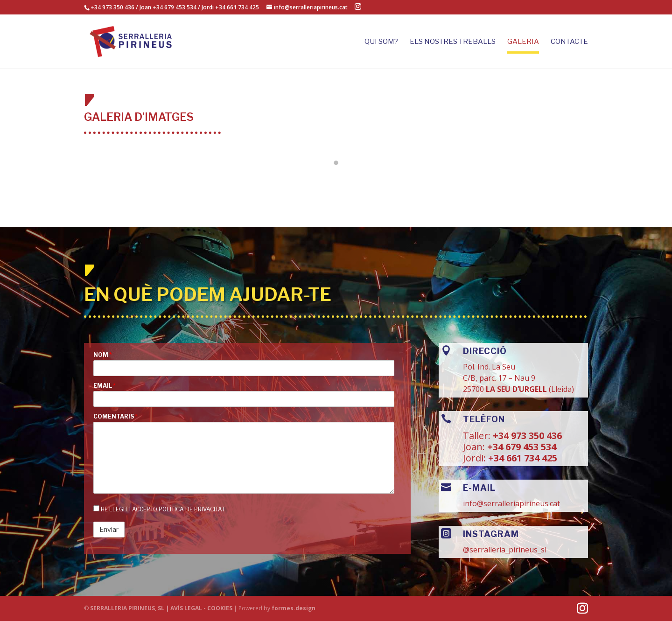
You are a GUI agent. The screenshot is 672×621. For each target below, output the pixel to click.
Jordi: (474, 458)
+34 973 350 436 (112, 7)
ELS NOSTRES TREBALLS (453, 42)
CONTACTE (569, 42)
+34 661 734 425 (521, 458)
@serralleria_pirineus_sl (505, 550)
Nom (103, 355)
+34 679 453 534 (521, 447)
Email (105, 386)
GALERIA (523, 42)
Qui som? (381, 42)
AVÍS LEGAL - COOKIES (202, 608)
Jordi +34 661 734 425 (230, 7)
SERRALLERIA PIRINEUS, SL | (129, 608)
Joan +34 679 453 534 (168, 7)
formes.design (294, 608)
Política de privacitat (192, 509)
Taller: (478, 436)
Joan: (474, 447)
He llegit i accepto (159, 509)
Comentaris (115, 417)
